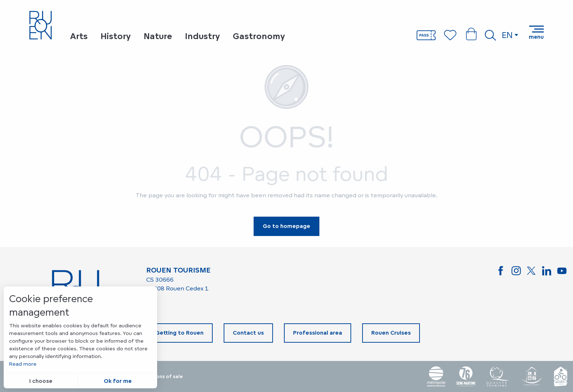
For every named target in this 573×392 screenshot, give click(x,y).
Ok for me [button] (118, 381)
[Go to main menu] (536, 33)
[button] (490, 35)
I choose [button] (41, 381)
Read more (23, 364)
